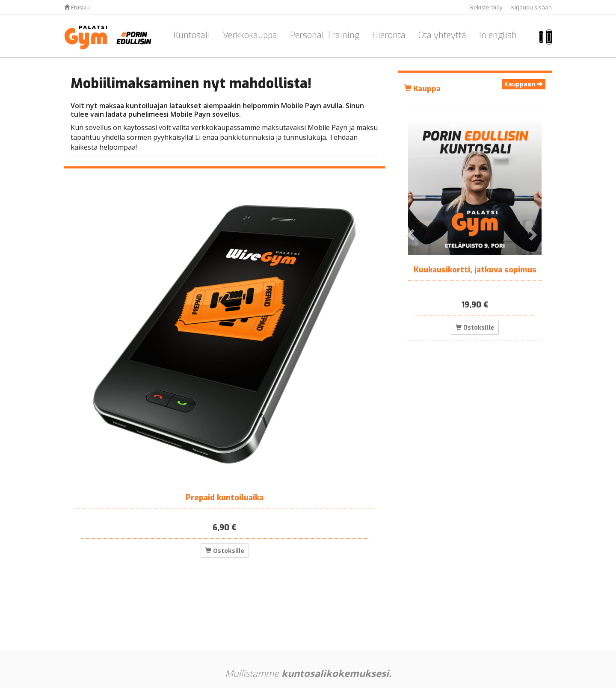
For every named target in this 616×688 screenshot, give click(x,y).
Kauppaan (524, 84)
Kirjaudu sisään (532, 7)
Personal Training (325, 35)
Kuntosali (192, 35)
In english (498, 35)
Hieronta (389, 35)
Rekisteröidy (486, 7)
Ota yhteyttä (442, 35)
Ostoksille (225, 551)
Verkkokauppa (250, 35)
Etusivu (77, 7)
